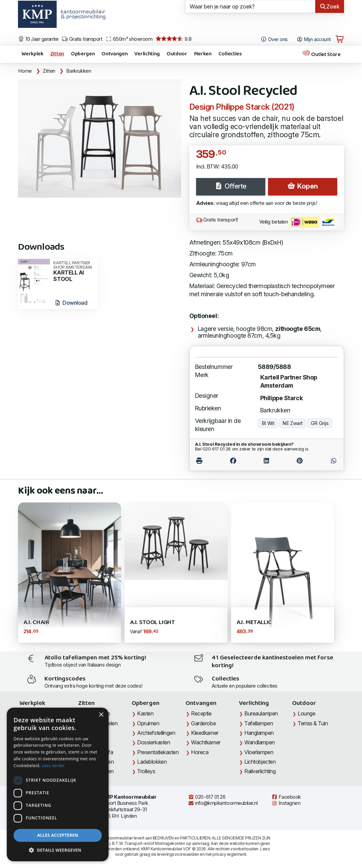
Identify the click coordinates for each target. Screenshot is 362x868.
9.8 (174, 39)
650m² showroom (129, 39)
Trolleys (146, 771)
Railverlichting (260, 771)
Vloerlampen (259, 752)
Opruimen (148, 723)
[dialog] (58, 784)
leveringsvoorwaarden (178, 854)
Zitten (57, 54)
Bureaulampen (261, 713)
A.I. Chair (36, 623)
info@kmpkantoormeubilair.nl (223, 803)
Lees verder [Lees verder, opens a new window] (53, 766)
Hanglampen (259, 733)
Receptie (201, 713)
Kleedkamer (205, 733)
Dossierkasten (154, 742)
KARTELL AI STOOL (73, 271)
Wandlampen (260, 742)
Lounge (306, 713)
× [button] (101, 715)
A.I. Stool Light (152, 623)
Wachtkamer (206, 742)
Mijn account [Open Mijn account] (314, 39)
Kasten (145, 713)
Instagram (286, 803)
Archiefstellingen (156, 733)
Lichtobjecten (260, 762)
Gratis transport (82, 39)
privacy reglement (229, 854)
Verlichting (147, 54)
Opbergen (83, 54)
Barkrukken (79, 71)
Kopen (302, 186)
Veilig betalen (298, 222)
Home (25, 71)
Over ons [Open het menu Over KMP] (274, 39)
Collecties (230, 54)
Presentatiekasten (158, 752)
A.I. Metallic (254, 623)
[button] (58, 850)
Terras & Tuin (313, 723)
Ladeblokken (152, 762)
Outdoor (177, 54)
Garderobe (203, 723)
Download (71, 303)
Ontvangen (115, 54)
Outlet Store (321, 54)
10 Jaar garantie (38, 39)
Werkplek (32, 54)
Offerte (230, 186)
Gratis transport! (217, 220)
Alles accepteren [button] (58, 835)
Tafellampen (259, 723)
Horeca (200, 752)
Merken (203, 54)
